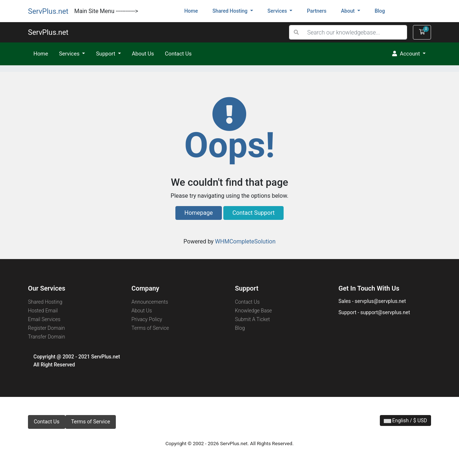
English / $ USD (405, 420)
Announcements (150, 302)
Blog (240, 328)
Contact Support (253, 213)
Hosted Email (43, 311)
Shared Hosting (45, 302)
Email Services (44, 319)
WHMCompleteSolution (245, 241)
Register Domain (46, 328)
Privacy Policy (147, 319)
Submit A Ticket (252, 319)
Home (195, 10)
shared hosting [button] (231, 11)
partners (317, 11)
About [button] (348, 11)
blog (380, 11)
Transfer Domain (46, 337)
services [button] (278, 11)
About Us (143, 54)
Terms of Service (150, 328)
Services (70, 54)
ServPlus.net (48, 11)
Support (106, 54)
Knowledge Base (253, 311)
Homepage (199, 213)
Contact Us (178, 54)
